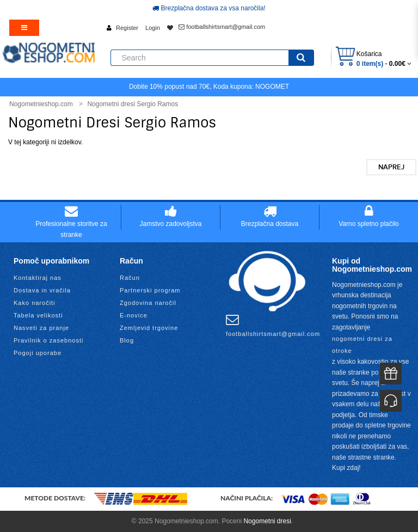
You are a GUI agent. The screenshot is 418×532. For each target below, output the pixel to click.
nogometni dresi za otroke (362, 345)
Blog (127, 340)
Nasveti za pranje (41, 328)
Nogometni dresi (267, 521)
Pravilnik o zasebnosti (48, 340)
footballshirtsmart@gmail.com (222, 27)
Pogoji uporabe (38, 353)
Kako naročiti (35, 303)
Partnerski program (150, 290)
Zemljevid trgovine (149, 328)
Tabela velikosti (38, 315)
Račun (130, 278)
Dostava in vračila (42, 290)
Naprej (391, 167)
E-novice (134, 315)
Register (127, 28)
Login (153, 28)
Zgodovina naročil (148, 303)
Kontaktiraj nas (38, 278)
